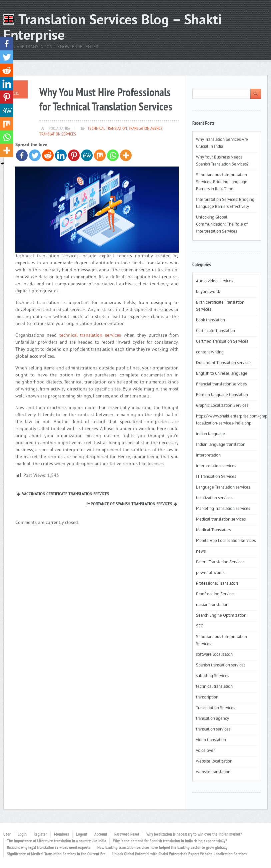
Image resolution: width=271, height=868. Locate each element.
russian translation (212, 605)
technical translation (107, 129)
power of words (210, 573)
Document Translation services (224, 363)
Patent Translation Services (220, 562)
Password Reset (127, 835)
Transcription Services (215, 708)
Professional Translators (217, 584)
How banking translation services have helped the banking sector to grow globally (162, 848)
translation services (58, 134)
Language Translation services (223, 488)
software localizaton (214, 655)
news (201, 552)
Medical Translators (213, 530)
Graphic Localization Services (222, 406)
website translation (213, 772)
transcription (207, 697)
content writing (210, 352)
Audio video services (214, 281)
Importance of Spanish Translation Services (129, 504)
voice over (205, 751)
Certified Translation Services (222, 342)
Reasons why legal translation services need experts (49, 848)
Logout (82, 835)
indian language (210, 434)
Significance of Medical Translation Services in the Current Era (56, 854)
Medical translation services (221, 520)
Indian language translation (221, 445)
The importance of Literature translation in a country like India (56, 841)
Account (101, 835)
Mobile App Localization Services (226, 541)
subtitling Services (212, 676)
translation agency (145, 129)
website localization (214, 762)
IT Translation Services (216, 477)
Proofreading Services (216, 594)
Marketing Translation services (223, 509)
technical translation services (90, 336)
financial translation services (221, 384)
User (7, 835)
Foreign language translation (222, 395)
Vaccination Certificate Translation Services (65, 494)
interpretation (208, 456)
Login (22, 835)
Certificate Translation (215, 331)
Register (40, 835)
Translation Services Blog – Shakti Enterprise (112, 29)
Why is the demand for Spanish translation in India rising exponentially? (170, 841)
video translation (211, 740)
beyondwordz (208, 292)
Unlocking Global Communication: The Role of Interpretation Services (222, 225)
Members (61, 835)
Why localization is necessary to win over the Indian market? (194, 835)
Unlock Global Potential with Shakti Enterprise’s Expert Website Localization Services (180, 854)
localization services (214, 498)
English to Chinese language (222, 374)
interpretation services (216, 466)
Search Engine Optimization (221, 616)
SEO (200, 626)
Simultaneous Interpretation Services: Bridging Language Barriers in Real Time (222, 182)
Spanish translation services (221, 665)
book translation (210, 320)
